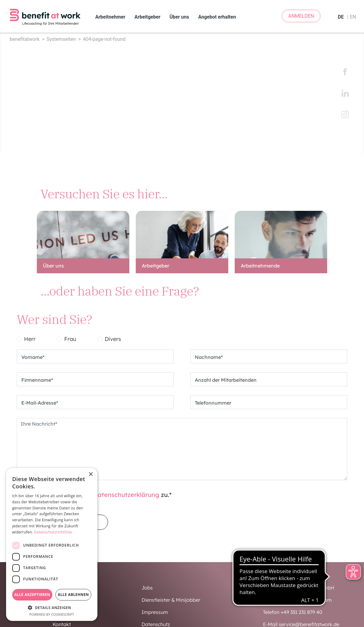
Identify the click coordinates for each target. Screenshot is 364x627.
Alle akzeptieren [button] (32, 595)
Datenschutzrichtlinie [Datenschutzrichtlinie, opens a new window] (53, 532)
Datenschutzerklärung (126, 495)
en (353, 17)
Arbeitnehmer (110, 17)
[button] (52, 608)
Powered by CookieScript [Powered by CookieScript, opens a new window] (52, 614)
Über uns (179, 17)
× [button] (91, 475)
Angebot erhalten (217, 17)
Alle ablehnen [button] (73, 595)
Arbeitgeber (147, 17)
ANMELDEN (301, 16)
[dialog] (52, 544)
